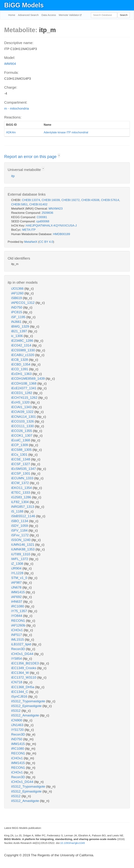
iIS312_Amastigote (26, 715)
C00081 (42, 217)
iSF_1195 (19, 317)
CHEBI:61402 (38, 204)
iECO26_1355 (22, 431)
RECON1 (18, 621)
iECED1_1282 (22, 393)
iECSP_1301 (21, 473)
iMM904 (10, 64)
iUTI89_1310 (21, 554)
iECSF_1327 (21, 464)
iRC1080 (18, 606)
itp (13, 176)
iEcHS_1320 (21, 402)
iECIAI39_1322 (23, 412)
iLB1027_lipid (22, 644)
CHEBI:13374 (31, 200)
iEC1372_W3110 (24, 677)
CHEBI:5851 (19, 204)
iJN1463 (18, 725)
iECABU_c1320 (23, 355)
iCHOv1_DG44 (23, 654)
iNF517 (17, 635)
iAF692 (17, 597)
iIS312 (16, 711)
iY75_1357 (20, 611)
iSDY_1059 (20, 526)
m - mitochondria (17, 108)
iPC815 (17, 312)
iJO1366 (18, 288)
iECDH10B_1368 (24, 383)
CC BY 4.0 (46, 242)
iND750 (17, 307)
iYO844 (17, 616)
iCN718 (17, 682)
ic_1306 (17, 336)
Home (12, 15)
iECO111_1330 (23, 426)
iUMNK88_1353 (23, 549)
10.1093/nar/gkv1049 (72, 843)
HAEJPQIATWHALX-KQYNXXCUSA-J (51, 226)
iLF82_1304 (20, 502)
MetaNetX (31, 242)
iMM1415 (18, 592)
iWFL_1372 (20, 559)
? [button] (59, 156)
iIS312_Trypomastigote (29, 701)
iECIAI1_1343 (22, 407)
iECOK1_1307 (22, 435)
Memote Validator (69, 15)
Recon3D (19, 649)
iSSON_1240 (21, 540)
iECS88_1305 (22, 450)
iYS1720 (18, 730)
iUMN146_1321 (23, 545)
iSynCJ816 (20, 696)
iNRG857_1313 (23, 507)
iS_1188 (18, 511)
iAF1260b (19, 625)
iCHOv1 (17, 630)
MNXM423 (55, 209)
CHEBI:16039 (51, 200)
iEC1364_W (21, 673)
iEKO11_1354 (22, 488)
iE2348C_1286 (23, 341)
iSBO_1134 (20, 521)
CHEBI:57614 (110, 200)
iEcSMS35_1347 (24, 469)
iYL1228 (18, 573)
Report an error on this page (31, 157)
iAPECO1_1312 (23, 303)
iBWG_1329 (21, 326)
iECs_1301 (20, 455)
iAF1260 (18, 293)
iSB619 (17, 298)
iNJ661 (17, 322)
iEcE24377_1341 (24, 388)
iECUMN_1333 (23, 478)
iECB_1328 (20, 360)
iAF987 (17, 582)
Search (124, 15)
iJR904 (17, 568)
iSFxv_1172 (20, 535)
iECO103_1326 (23, 421)
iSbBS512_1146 (24, 516)
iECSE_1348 (21, 459)
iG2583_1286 (22, 497)
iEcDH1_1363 (22, 374)
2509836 (47, 213)
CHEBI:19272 (70, 200)
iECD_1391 (20, 369)
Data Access (49, 15)
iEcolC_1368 (21, 440)
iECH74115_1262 (25, 398)
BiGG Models (24, 5)
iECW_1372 (21, 483)
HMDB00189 (62, 234)
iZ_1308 (18, 564)
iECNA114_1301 (24, 417)
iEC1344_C (20, 692)
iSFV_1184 (20, 530)
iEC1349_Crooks (24, 668)
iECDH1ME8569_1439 (28, 379)
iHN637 (17, 602)
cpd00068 (43, 221)
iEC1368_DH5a (23, 687)
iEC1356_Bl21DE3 (25, 663)
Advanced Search (28, 15)
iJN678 (17, 587)
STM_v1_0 (20, 578)
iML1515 (18, 639)
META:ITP (29, 230)
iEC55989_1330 (24, 350)
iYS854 (17, 659)
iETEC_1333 (21, 492)
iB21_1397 (20, 331)
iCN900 (17, 720)
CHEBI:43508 (90, 200)
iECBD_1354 (21, 364)
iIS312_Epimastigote (27, 706)
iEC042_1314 (22, 345)
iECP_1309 (20, 445)
